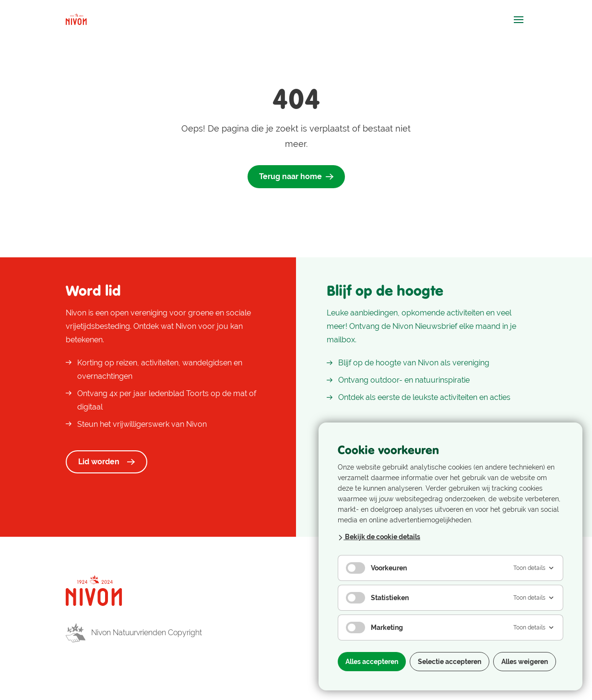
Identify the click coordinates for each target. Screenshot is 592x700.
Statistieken (377, 598)
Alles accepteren (372, 662)
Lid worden (107, 462)
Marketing (374, 628)
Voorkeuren (376, 568)
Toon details (534, 568)
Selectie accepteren (450, 662)
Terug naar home (296, 176)
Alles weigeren (525, 662)
